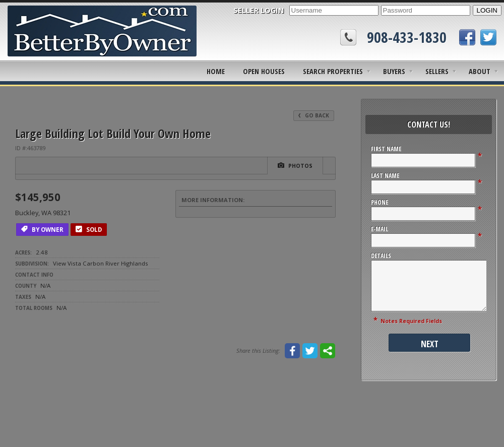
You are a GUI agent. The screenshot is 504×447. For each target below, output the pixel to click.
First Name (386, 149)
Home (216, 71)
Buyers (394, 71)
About (480, 71)
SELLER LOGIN (259, 10)
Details (381, 256)
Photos (295, 165)
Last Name (385, 176)
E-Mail (380, 229)
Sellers (437, 71)
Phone (380, 202)
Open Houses (264, 71)
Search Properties (333, 71)
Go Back (314, 115)
